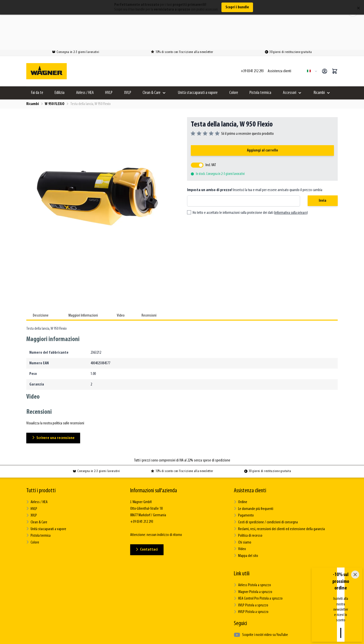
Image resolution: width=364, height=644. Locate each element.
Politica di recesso (248, 501)
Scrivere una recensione (54, 404)
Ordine (241, 468)
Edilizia (60, 59)
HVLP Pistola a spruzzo (251, 576)
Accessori (290, 59)
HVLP (109, 59)
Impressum (244, 636)
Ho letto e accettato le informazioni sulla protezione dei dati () (250, 179)
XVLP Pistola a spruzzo (251, 570)
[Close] (355, 609)
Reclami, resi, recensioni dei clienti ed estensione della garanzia (279, 494)
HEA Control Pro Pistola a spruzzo (258, 563)
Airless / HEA (85, 59)
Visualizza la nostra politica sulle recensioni (55, 390)
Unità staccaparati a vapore (198, 59)
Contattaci (147, 516)
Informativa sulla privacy (210, 636)
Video (240, 514)
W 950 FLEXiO (55, 70)
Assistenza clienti (250, 457)
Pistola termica (260, 59)
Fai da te (37, 59)
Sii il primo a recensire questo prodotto (247, 100)
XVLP (128, 59)
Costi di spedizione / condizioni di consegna (266, 488)
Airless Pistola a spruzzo (252, 550)
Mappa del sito (246, 521)
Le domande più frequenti (253, 475)
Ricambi (319, 59)
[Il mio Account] (325, 37)
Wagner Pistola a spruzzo (253, 557)
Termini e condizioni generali (164, 636)
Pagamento (244, 481)
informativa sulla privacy (291, 179)
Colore (234, 59)
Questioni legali (123, 636)
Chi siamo (243, 508)
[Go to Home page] (47, 37)
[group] (232, 100)
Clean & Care (152, 59)
